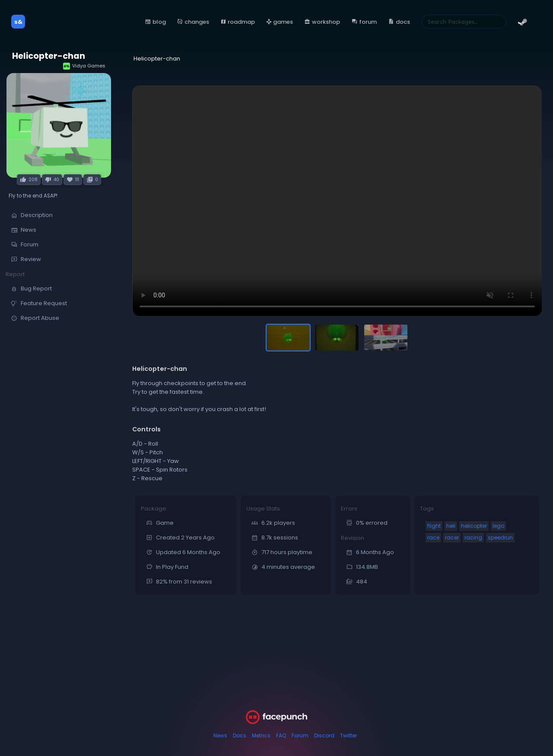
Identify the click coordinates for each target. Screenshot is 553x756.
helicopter (474, 526)
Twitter (348, 735)
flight (434, 526)
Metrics (261, 735)
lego (498, 526)
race (433, 537)
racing (473, 537)
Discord (324, 735)
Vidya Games (84, 66)
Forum (300, 735)
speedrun (500, 537)
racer (452, 537)
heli (451, 526)
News (220, 735)
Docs (240, 735)
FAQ (281, 735)
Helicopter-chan (49, 56)
